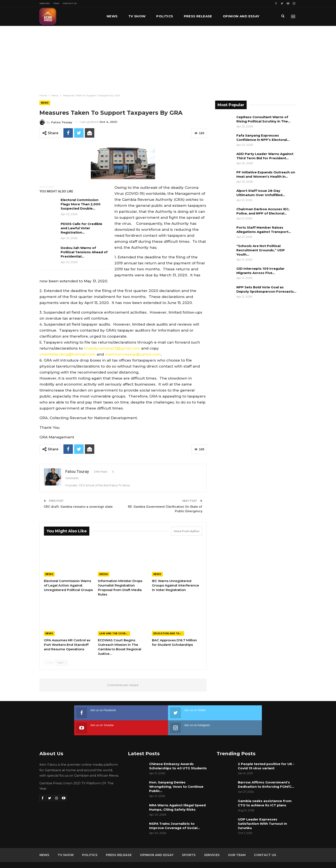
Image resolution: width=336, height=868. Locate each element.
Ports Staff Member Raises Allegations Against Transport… (264, 230)
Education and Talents (169, 634)
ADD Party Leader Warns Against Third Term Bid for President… (265, 156)
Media (104, 574)
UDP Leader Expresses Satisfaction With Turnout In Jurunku (262, 809)
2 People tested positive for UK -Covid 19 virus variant (266, 751)
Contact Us (70, 3)
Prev (50, 663)
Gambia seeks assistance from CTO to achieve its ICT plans (265, 788)
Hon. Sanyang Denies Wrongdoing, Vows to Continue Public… (176, 772)
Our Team (237, 840)
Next (62, 663)
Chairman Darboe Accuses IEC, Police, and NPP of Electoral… (263, 211)
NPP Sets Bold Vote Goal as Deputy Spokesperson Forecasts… (266, 289)
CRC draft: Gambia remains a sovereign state (78, 507)
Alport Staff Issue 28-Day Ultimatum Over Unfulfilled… (261, 193)
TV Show (137, 16)
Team (56, 3)
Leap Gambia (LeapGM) (279, 857)
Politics (165, 16)
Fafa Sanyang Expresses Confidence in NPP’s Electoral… (263, 138)
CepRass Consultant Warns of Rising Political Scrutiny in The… (263, 119)
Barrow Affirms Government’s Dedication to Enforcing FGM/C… (266, 769)
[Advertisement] (168, 58)
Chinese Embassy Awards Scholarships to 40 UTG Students (178, 751)
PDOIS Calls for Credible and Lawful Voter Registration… (81, 228)
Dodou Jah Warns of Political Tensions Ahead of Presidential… (84, 252)
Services (45, 3)
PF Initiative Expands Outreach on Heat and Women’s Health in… (266, 174)
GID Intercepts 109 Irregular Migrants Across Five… (260, 271)
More (228, 16)
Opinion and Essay (157, 840)
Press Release (198, 16)
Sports (189, 840)
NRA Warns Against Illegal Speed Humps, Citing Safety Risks (177, 792)
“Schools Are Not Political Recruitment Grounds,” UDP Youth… (261, 250)
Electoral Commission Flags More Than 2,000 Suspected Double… (81, 204)
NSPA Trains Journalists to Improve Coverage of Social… (175, 811)
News (112, 16)
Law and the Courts (114, 634)
